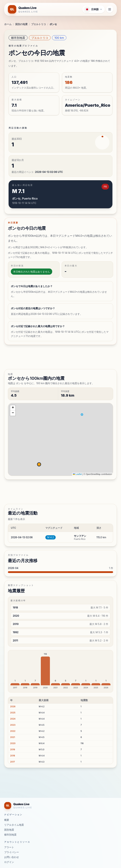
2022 (13, 731)
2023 (13, 725)
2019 (13, 749)
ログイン (9, 862)
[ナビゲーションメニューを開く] (110, 9)
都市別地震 (18, 38)
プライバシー (12, 852)
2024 (13, 719)
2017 (13, 762)
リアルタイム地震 (14, 825)
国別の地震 (21, 24)
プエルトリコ (39, 24)
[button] (13, 408)
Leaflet (77, 474)
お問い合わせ (12, 857)
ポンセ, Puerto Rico (25, 198)
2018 (13, 756)
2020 (13, 743)
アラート (9, 847)
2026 (13, 706)
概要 (7, 820)
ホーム (8, 24)
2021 (13, 737)
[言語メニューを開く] (94, 9)
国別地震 (9, 830)
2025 (13, 713)
